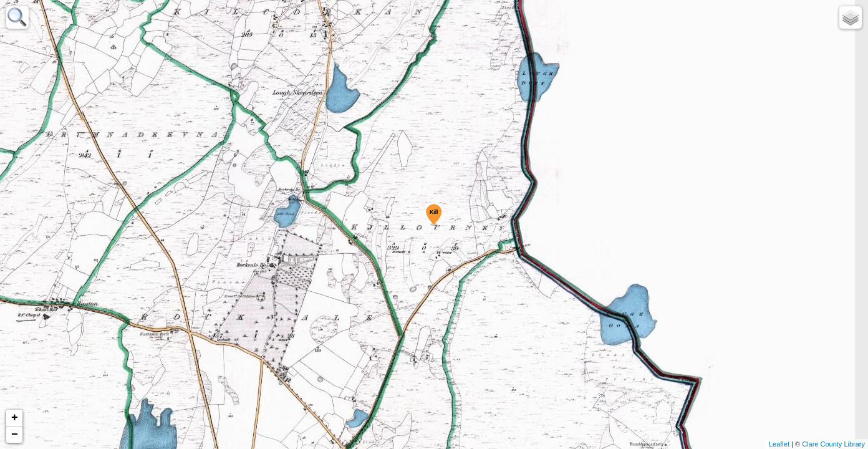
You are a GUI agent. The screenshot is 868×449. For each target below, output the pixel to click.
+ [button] (15, 418)
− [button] (15, 435)
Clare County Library (833, 444)
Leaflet (779, 444)
